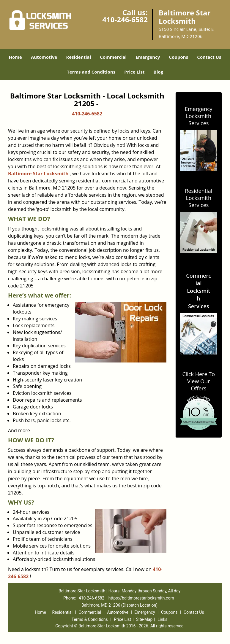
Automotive (44, 57)
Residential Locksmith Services (199, 198)
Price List (134, 72)
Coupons (178, 57)
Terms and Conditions (91, 72)
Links (162, 619)
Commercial (113, 57)
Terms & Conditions (90, 619)
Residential (78, 57)
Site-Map (144, 619)
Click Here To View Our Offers (199, 381)
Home (15, 57)
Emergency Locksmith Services (199, 116)
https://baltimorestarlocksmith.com (141, 598)
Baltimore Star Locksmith (38, 174)
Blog (158, 72)
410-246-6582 (125, 19)
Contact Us (209, 57)
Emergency (148, 57)
